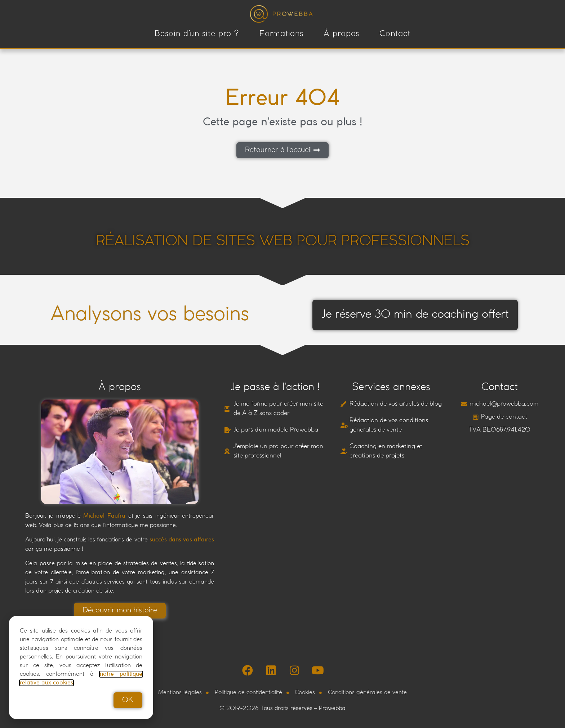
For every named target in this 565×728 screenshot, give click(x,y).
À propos (341, 34)
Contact (395, 34)
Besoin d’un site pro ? (197, 34)
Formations (281, 34)
